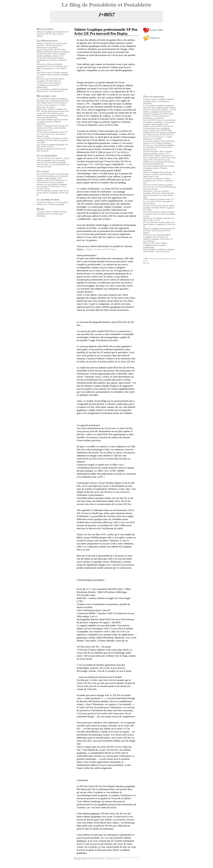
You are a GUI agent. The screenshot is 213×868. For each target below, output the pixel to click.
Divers (41, 209)
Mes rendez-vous (46, 96)
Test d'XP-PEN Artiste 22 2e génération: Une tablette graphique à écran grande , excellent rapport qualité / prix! (53, 176)
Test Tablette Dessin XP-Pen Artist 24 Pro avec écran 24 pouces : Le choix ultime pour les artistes (52, 105)
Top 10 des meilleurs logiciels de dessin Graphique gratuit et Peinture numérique (52, 122)
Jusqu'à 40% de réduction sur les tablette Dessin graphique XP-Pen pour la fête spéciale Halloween (52, 115)
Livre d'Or (153, 30)
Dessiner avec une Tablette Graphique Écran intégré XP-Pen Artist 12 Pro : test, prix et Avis (52, 186)
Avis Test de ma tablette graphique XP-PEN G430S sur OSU (52, 146)
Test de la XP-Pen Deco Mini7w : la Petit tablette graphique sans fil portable (53, 159)
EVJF (145, 261)
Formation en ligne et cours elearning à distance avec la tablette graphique (52, 203)
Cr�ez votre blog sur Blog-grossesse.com (159, 259)
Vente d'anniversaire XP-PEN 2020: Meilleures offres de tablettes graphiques (53, 51)
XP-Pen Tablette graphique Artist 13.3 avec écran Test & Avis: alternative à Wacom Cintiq (52, 134)
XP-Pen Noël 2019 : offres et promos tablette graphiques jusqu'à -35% (51, 55)
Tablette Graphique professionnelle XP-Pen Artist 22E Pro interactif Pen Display (53, 34)
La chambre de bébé (48, 200)
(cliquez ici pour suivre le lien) (100, 249)
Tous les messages (154, 97)
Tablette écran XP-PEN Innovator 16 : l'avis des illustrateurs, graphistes (52, 181)
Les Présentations (47, 41)
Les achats (43, 171)
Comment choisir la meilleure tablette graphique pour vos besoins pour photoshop (52, 214)
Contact (151, 38)
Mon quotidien (45, 29)
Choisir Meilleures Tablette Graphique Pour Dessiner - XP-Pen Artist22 (52, 90)
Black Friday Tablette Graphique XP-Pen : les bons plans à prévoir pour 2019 (53, 110)
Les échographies (47, 156)
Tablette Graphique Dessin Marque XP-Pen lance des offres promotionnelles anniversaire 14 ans (53, 128)
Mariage (146, 263)
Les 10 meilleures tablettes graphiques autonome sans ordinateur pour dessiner (53, 100)
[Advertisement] (48, 244)
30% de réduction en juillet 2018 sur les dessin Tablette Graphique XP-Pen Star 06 (53, 193)
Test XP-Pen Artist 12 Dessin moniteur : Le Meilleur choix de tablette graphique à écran (53, 75)
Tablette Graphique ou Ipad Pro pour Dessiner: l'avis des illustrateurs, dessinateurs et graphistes (52, 45)
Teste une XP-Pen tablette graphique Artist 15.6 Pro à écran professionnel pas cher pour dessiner (53, 164)
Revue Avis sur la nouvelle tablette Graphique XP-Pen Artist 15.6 (50, 80)
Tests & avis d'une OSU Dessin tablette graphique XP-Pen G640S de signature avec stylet (52, 140)
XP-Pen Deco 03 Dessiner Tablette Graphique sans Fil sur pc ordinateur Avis (52, 60)
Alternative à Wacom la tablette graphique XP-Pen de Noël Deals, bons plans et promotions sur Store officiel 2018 (52, 67)
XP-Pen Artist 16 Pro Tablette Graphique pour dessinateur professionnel (49, 85)
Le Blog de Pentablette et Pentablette (106, 5)
